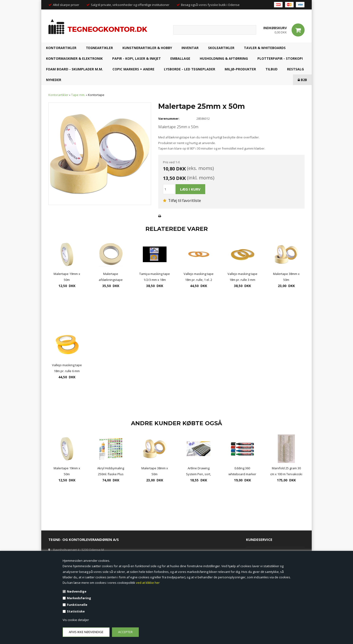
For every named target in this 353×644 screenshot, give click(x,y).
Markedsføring (79, 598)
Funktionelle (77, 605)
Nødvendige (77, 591)
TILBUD (272, 69)
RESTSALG (295, 69)
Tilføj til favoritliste (182, 201)
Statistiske (76, 611)
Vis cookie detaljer (76, 620)
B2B (302, 80)
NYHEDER (54, 80)
